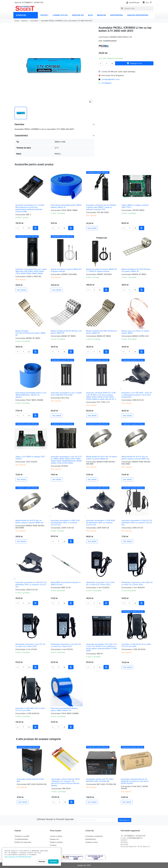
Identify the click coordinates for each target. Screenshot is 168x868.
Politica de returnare (23, 842)
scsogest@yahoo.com (111, 79)
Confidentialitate (21, 839)
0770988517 (107, 83)
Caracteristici (21, 136)
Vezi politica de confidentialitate (18, 857)
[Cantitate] (106, 63)
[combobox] (137, 8)
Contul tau (90, 831)
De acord (53, 861)
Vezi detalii (92, 228)
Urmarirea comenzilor (94, 836)
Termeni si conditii (22, 836)
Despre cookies (56, 842)
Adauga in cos (134, 63)
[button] (133, 2)
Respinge (42, 861)
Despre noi (54, 839)
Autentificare (90, 839)
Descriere (19, 124)
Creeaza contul (91, 842)
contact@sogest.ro (135, 838)
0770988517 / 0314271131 (135, 836)
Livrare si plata (56, 836)
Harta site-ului (56, 848)
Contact (53, 845)
